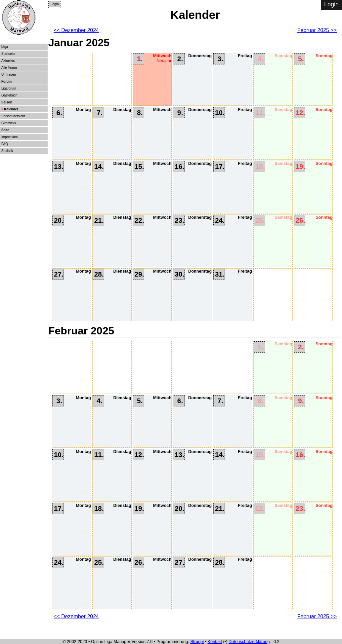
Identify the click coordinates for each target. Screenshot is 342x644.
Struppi (197, 642)
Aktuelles (8, 61)
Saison (7, 102)
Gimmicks (9, 123)
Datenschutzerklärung (249, 642)
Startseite (8, 54)
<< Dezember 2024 (76, 30)
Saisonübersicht (13, 116)
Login (55, 4)
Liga (5, 47)
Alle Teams (9, 68)
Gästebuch (9, 95)
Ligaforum (9, 88)
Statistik (7, 151)
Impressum (9, 137)
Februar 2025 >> (317, 30)
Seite (5, 130)
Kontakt (215, 642)
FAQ (5, 144)
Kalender (11, 109)
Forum (6, 81)
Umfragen (9, 75)
